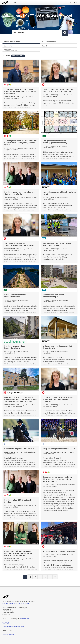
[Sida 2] (30, 577)
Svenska (5, 635)
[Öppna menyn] (15, 2)
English (11, 635)
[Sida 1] (25, 577)
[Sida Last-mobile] (55, 577)
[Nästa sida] (50, 577)
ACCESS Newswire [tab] (10, 50)
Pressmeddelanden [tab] (12, 41)
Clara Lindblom (18, 56)
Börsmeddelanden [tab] (49, 41)
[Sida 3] (35, 577)
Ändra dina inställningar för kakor (13, 627)
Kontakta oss (24, 619)
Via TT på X (6, 623)
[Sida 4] (40, 577)
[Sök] (37, 33)
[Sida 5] (45, 577)
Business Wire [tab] (9, 46)
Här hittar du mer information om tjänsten (16, 603)
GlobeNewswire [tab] (47, 46)
